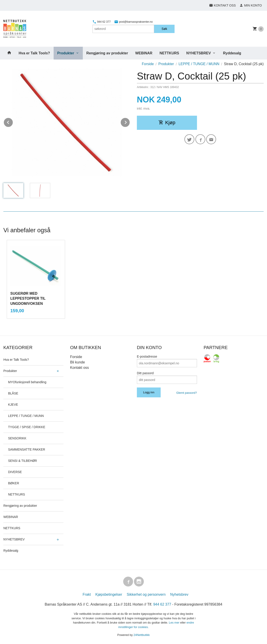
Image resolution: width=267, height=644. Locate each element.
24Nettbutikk (142, 635)
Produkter (66, 53)
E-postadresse (147, 356)
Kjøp (167, 123)
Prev (13, 122)
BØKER (14, 483)
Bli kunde (78, 362)
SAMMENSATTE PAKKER (27, 449)
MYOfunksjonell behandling (27, 382)
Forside (148, 64)
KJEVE (13, 405)
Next (130, 122)
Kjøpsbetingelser (109, 594)
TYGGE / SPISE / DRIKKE (27, 427)
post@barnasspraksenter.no (133, 22)
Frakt (87, 594)
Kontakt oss (80, 368)
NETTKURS (169, 53)
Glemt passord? (187, 393)
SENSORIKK (17, 438)
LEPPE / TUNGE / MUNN (26, 416)
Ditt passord (145, 373)
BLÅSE (13, 393)
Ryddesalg (232, 53)
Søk (164, 29)
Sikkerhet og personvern (146, 594)
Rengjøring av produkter (107, 53)
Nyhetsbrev (179, 594)
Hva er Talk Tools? (34, 53)
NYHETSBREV (198, 53)
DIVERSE (15, 472)
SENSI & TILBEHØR (23, 461)
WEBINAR (144, 53)
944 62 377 (102, 22)
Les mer (175, 623)
